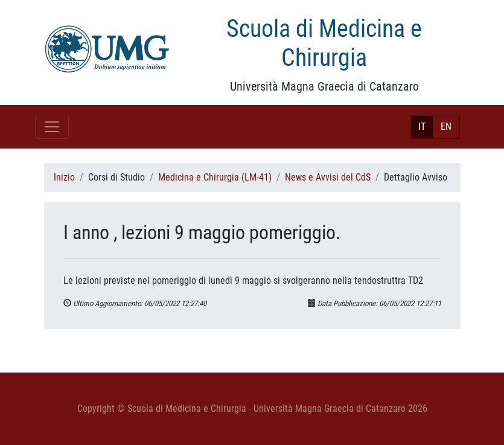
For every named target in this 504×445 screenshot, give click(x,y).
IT (422, 126)
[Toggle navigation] (52, 127)
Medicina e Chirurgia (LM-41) (215, 177)
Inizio (64, 177)
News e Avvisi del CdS (328, 177)
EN (446, 126)
